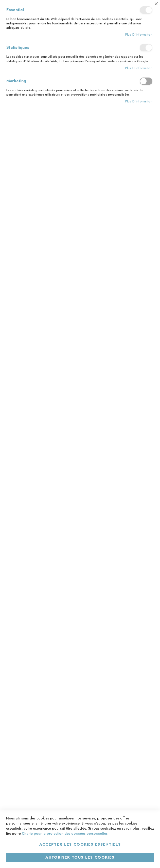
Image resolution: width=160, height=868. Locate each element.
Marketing (146, 81)
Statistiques (146, 48)
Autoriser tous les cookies (80, 857)
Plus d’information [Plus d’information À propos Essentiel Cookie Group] (139, 35)
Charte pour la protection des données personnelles (65, 833)
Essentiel (146, 10)
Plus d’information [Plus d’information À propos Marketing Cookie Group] (139, 102)
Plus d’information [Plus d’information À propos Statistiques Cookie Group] (139, 68)
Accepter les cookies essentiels (80, 844)
